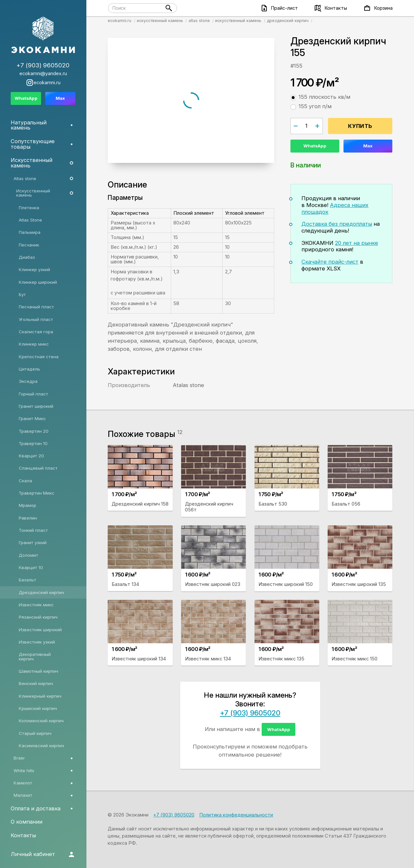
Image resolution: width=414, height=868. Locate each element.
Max (368, 146)
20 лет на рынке (357, 243)
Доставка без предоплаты (337, 224)
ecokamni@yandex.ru (43, 74)
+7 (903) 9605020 (250, 713)
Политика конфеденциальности (236, 815)
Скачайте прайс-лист (330, 262)
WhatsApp (315, 146)
